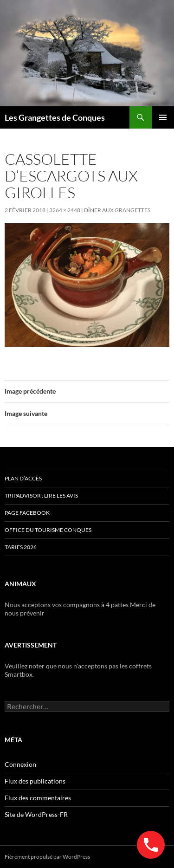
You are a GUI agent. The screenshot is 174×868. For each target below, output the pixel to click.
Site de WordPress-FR (36, 814)
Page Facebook (27, 513)
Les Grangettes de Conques (55, 117)
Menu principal (163, 117)
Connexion (20, 764)
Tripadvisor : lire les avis (41, 496)
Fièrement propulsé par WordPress (47, 857)
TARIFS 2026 (21, 547)
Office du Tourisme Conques (48, 530)
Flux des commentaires (38, 798)
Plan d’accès (23, 478)
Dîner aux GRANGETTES (117, 210)
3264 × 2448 (65, 210)
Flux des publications (35, 781)
